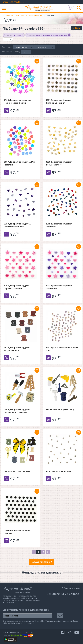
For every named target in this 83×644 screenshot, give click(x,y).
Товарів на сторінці (11, 52)
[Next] (48, 552)
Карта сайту (30, 632)
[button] (23, 47)
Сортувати (7, 47)
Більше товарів (40, 562)
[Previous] (34, 552)
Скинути (8, 39)
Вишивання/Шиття (37, 15)
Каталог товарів (20, 15)
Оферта (7, 635)
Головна (6, 15)
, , (48, 35)
